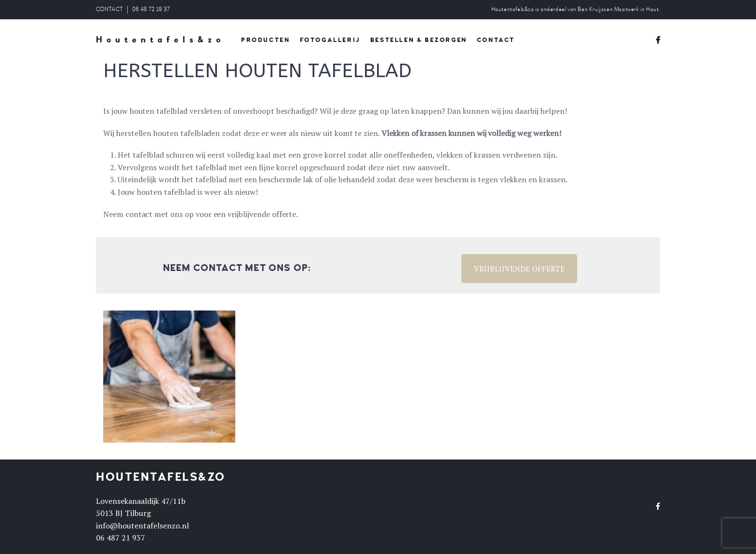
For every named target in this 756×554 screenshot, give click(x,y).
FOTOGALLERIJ (330, 40)
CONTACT (109, 9)
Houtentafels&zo (160, 40)
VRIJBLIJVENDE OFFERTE (519, 269)
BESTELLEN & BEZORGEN (419, 40)
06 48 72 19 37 (151, 9)
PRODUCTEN (265, 40)
